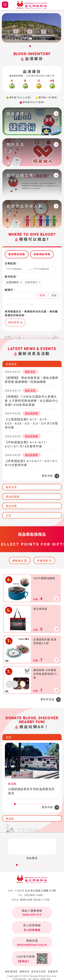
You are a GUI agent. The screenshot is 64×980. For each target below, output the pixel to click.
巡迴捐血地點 (42, 254)
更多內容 (47, 476)
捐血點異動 (13, 497)
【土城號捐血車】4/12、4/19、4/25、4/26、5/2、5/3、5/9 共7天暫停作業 (31, 424)
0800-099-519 (32, 915)
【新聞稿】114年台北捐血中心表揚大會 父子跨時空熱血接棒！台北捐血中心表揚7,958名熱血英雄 (32, 401)
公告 (8, 516)
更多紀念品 (48, 699)
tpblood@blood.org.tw (32, 945)
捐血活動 (11, 506)
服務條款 (24, 972)
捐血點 (10, 819)
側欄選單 (5, 5)
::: (1, 48)
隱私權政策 (11, 972)
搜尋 (42, 295)
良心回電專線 (32, 930)
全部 (8, 737)
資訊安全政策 (39, 972)
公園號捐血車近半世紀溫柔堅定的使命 (31, 791)
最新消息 (11, 487)
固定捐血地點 (17, 254)
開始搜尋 (14, 322)
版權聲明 (53, 972)
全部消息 (11, 364)
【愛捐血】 (23, 961)
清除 (54, 295)
